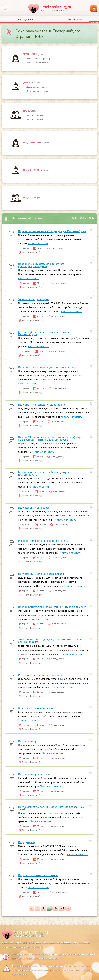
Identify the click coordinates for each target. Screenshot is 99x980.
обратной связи (20, 974)
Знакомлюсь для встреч (33, 300)
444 (55, 909)
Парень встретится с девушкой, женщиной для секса (52, 607)
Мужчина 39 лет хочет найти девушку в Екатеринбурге (43, 333)
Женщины (31, 55)
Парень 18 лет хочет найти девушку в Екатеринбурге (52, 232)
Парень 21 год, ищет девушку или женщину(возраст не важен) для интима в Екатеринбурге (51, 439)
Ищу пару (30, 198)
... (49, 909)
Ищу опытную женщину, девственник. (43, 405)
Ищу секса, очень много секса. (38, 876)
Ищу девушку (33, 170)
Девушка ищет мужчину (38, 91)
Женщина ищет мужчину (38, 59)
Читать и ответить (38, 244)
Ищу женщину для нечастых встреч (41, 574)
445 (62, 909)
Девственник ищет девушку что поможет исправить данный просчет (52, 641)
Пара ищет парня (35, 119)
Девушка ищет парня (37, 87)
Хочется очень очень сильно (36, 708)
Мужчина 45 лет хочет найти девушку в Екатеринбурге (43, 474)
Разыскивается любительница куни (40, 675)
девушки (30, 83)
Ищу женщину (34, 143)
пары (27, 111)
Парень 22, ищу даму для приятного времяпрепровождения (41, 265)
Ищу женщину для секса (34, 508)
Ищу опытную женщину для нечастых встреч (47, 368)
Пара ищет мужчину (36, 115)
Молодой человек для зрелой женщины (43, 541)
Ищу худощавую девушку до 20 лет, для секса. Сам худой (51, 808)
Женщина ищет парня (37, 63)
